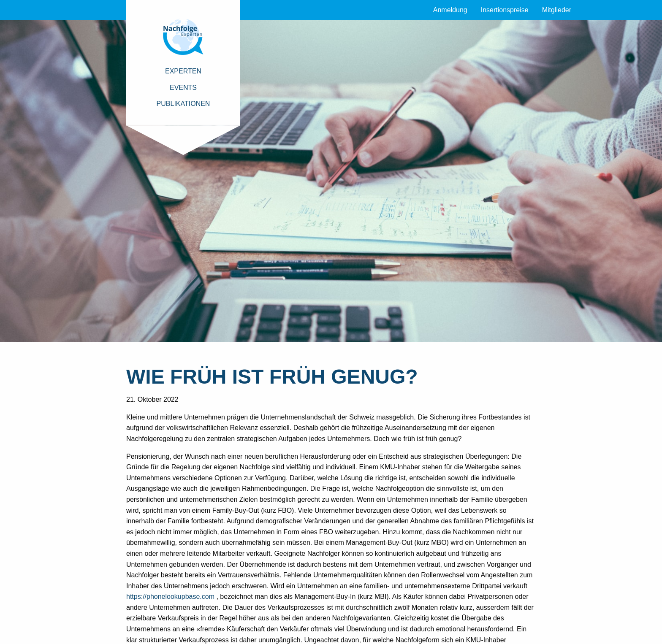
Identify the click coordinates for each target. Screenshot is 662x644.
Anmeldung (450, 10)
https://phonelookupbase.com (170, 597)
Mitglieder (557, 10)
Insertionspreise (505, 10)
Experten (183, 71)
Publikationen (183, 104)
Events (183, 88)
